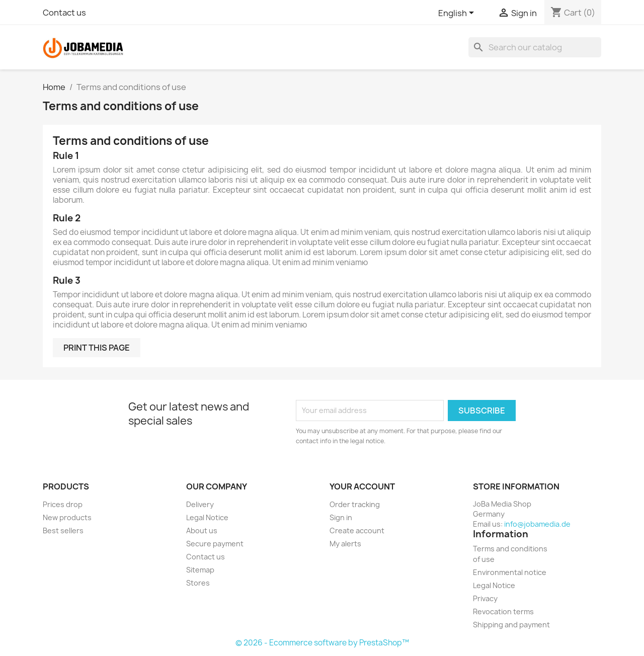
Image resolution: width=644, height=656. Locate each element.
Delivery (200, 504)
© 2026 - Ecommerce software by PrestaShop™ (322, 643)
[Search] (535, 47)
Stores (198, 583)
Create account (357, 530)
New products (67, 517)
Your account (362, 486)
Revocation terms (503, 611)
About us (202, 530)
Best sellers (63, 530)
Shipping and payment (511, 625)
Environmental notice (510, 572)
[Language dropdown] (458, 14)
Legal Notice (207, 517)
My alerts (345, 544)
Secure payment (215, 544)
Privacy (485, 598)
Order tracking (355, 504)
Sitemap (200, 570)
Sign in (341, 517)
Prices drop (63, 504)
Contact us (64, 13)
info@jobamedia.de (537, 524)
